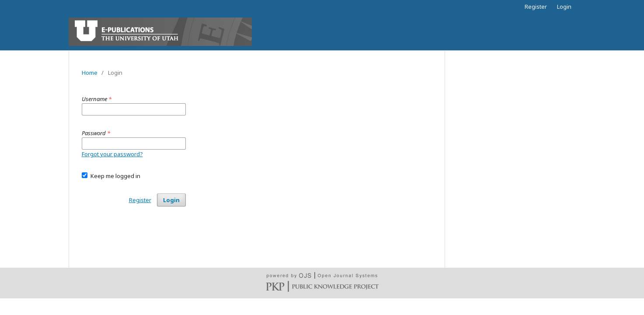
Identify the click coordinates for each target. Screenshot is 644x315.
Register (536, 7)
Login (564, 7)
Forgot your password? (112, 154)
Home (90, 73)
